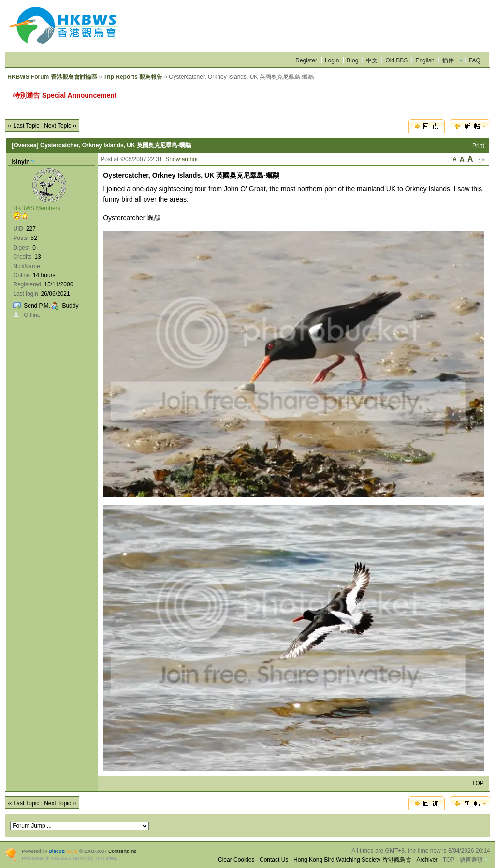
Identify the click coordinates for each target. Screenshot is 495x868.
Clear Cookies (236, 860)
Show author (182, 159)
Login (332, 60)
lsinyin (20, 162)
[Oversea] (25, 145)
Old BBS (396, 60)
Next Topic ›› (60, 126)
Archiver (427, 860)
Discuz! (57, 851)
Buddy (70, 306)
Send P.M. (37, 306)
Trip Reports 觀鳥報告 (133, 77)
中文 (372, 60)
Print (478, 146)
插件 (448, 60)
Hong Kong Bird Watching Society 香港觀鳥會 (352, 860)
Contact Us (274, 860)
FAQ (475, 60)
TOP (478, 783)
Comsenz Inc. (123, 851)
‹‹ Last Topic (23, 126)
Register (306, 60)
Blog (352, 60)
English (425, 60)
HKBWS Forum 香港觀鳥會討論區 (52, 77)
